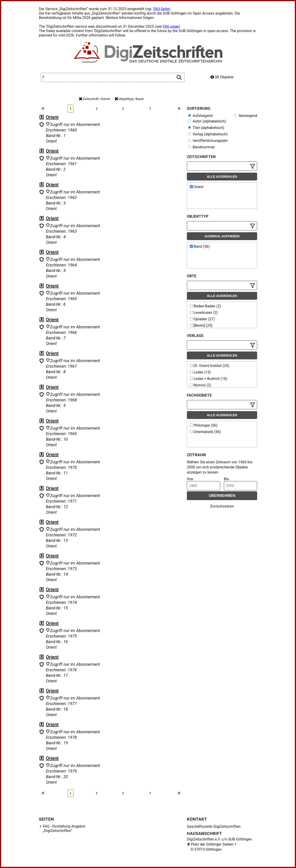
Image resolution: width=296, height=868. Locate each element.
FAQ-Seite (161, 9)
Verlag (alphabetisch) (208, 134)
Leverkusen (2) (204, 313)
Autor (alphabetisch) (207, 121)
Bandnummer (201, 147)
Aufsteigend (200, 116)
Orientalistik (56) (205, 432)
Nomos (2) (200, 385)
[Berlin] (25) (201, 325)
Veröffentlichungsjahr (208, 141)
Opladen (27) (202, 319)
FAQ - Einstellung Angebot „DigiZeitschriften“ (64, 828)
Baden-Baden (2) (205, 306)
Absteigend (245, 116)
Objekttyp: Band (129, 99)
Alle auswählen (222, 177)
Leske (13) (200, 372)
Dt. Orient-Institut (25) (210, 366)
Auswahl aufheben (222, 236)
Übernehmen (222, 496)
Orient (52, 117)
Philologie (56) (204, 425)
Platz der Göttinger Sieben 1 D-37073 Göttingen (214, 847)
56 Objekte (222, 77)
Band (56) (200, 246)
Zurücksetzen (222, 506)
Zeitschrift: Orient (94, 99)
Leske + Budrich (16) (209, 379)
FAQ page (171, 26)
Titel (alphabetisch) (206, 128)
